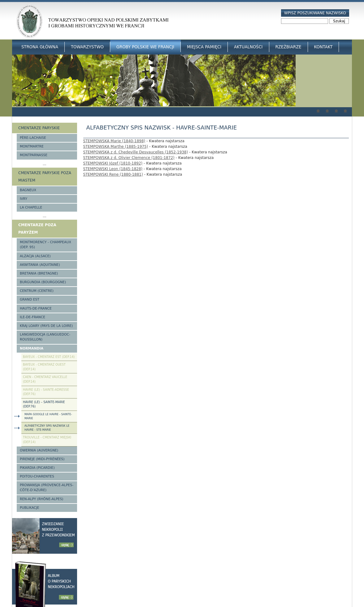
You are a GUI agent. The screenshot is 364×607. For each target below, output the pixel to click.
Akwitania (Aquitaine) (40, 265)
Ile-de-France (32, 317)
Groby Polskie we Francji (145, 47)
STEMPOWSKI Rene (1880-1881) (113, 174)
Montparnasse (34, 155)
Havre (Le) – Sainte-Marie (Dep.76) (44, 404)
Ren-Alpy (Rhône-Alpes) (41, 499)
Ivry (24, 199)
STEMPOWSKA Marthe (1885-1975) (116, 147)
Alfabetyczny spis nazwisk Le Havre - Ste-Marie (47, 428)
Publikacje (30, 508)
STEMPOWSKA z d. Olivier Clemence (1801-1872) (129, 158)
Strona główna (40, 47)
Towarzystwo (87, 47)
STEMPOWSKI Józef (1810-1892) (113, 163)
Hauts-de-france (36, 308)
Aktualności (248, 47)
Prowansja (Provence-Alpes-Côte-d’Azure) (47, 488)
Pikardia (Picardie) (37, 468)
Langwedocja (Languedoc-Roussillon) (45, 337)
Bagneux (28, 190)
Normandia (32, 348)
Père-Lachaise (33, 138)
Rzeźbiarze (288, 47)
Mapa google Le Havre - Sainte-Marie (48, 416)
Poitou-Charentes (37, 476)
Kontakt (323, 47)
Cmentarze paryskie (39, 128)
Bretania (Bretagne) (39, 273)
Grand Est (30, 299)
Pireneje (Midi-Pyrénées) (42, 459)
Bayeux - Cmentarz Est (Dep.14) (49, 357)
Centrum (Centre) (37, 291)
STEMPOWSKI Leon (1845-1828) (113, 169)
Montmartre (32, 146)
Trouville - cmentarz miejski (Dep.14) (47, 440)
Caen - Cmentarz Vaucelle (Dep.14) (45, 379)
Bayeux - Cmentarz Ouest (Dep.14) (44, 367)
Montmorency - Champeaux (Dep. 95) (45, 245)
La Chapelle (31, 207)
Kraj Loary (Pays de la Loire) (46, 326)
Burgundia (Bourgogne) (43, 282)
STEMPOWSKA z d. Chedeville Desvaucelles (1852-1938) (136, 152)
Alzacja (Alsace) (35, 256)
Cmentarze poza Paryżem (37, 229)
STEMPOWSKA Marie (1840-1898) (114, 141)
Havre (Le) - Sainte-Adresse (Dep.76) (46, 392)
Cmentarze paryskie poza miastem (45, 177)
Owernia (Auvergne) (39, 450)
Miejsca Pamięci (204, 47)
